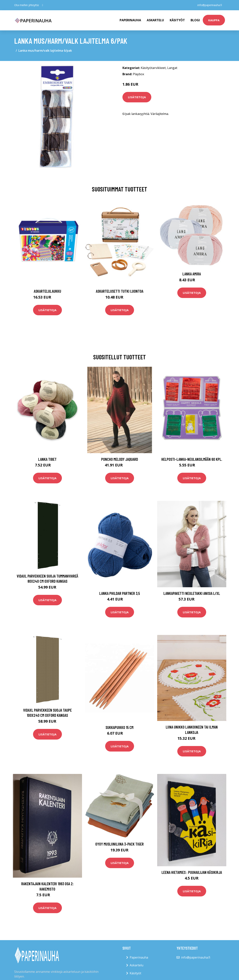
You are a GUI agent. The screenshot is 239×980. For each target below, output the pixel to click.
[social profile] (43, 5)
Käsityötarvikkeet (153, 68)
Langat (172, 68)
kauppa (214, 20)
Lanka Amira (192, 274)
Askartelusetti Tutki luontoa (120, 291)
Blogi (195, 20)
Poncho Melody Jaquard (120, 459)
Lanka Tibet (47, 459)
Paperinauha (139, 957)
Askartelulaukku (47, 291)
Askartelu (155, 20)
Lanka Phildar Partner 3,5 (120, 593)
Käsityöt (177, 20)
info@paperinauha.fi (210, 5)
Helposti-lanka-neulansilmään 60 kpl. (192, 459)
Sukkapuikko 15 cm (119, 727)
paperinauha (130, 20)
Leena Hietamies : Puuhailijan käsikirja (192, 872)
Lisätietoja (137, 97)
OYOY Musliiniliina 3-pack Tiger (119, 844)
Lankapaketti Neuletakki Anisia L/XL (192, 593)
